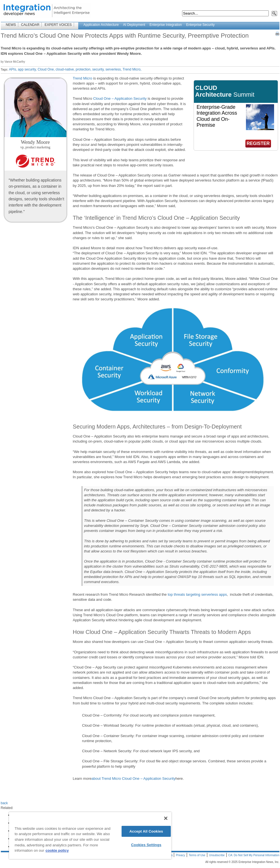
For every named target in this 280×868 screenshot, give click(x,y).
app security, (27, 69)
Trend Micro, (132, 69)
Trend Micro (83, 78)
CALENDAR (30, 25)
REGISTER (258, 143)
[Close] (166, 818)
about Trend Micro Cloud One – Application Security (133, 779)
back (4, 803)
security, (98, 69)
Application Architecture (101, 25)
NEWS (11, 25)
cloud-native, (65, 69)
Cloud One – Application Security (120, 98)
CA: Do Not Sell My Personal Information (254, 855)
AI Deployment (134, 25)
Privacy (181, 855)
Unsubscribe (217, 855)
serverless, (114, 69)
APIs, (13, 69)
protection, (84, 69)
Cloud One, (46, 69)
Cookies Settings (146, 845)
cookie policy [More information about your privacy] (57, 850)
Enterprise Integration (166, 25)
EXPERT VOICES (58, 25)
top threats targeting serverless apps (197, 594)
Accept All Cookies (146, 831)
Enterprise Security (200, 25)
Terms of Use (197, 855)
